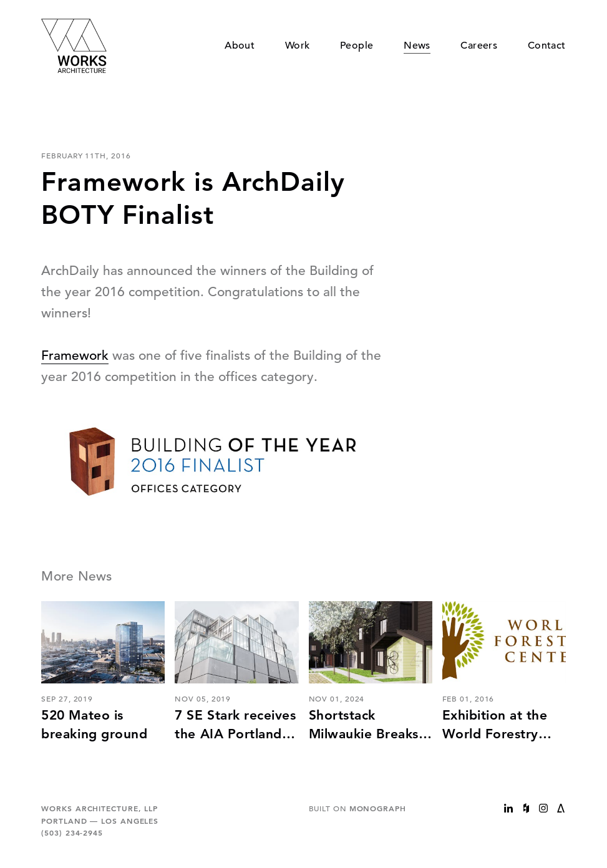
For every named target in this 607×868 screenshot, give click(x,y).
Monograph (378, 808)
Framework (75, 355)
